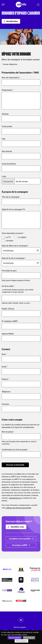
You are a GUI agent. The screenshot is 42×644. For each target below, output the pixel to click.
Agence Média (8, 334)
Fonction (5, 404)
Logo (4, 176)
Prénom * (6, 379)
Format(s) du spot (9, 271)
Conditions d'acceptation (21, 539)
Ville (3, 139)
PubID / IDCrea (8, 309)
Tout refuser (29, 638)
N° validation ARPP (10, 321)
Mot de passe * (8, 432)
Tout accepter (15, 638)
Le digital (22, 237)
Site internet (7, 151)
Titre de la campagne (11, 197)
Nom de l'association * (11, 78)
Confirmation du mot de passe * (15, 450)
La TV (8, 237)
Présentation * (8, 90)
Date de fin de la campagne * (14, 258)
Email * (5, 367)
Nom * (4, 354)
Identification (11, 21)
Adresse (5, 114)
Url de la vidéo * (8, 286)
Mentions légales (20, 627)
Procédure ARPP (21, 545)
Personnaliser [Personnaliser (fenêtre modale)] (21, 641)
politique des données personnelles (19, 508)
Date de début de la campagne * (15, 246)
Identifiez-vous (16, 527)
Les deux (10, 241)
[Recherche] (38, 5)
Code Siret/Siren (9, 164)
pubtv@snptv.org (15, 498)
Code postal (7, 126)
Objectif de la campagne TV (13, 209)
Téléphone (6, 392)
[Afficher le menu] (3, 5)
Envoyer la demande (15, 465)
